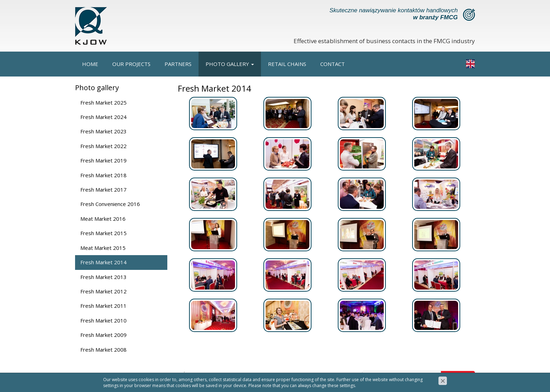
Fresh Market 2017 (103, 190)
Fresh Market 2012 (103, 291)
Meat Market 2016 (103, 219)
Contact (333, 64)
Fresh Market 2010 (103, 320)
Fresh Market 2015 (103, 233)
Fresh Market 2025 (103, 102)
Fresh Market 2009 (103, 335)
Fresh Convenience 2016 (110, 204)
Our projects (131, 64)
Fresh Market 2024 (103, 117)
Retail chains (287, 64)
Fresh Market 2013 (103, 277)
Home (90, 64)
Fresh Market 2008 (103, 350)
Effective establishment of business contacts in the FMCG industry (384, 41)
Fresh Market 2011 (103, 306)
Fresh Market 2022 (103, 146)
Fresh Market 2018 (103, 175)
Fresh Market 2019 (103, 160)
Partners (178, 64)
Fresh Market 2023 (103, 131)
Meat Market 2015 (103, 248)
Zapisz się (458, 377)
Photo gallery (230, 64)
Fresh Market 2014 (103, 262)
